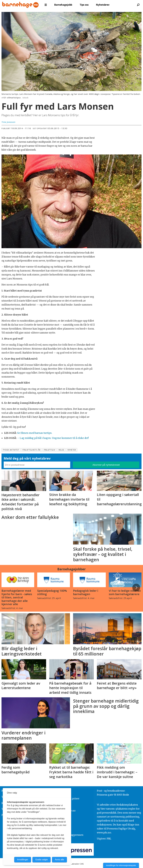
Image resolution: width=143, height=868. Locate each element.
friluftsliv (50, 450)
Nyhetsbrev (103, 5)
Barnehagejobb (63, 5)
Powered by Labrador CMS (72, 864)
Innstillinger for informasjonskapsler (121, 865)
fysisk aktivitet (11, 450)
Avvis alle (59, 860)
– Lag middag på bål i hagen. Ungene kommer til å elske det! (53, 438)
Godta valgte (42, 860)
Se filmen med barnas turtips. (35, 433)
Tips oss (84, 5)
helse (61, 450)
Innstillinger (23, 860)
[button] (136, 587)
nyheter (72, 450)
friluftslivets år (31, 450)
